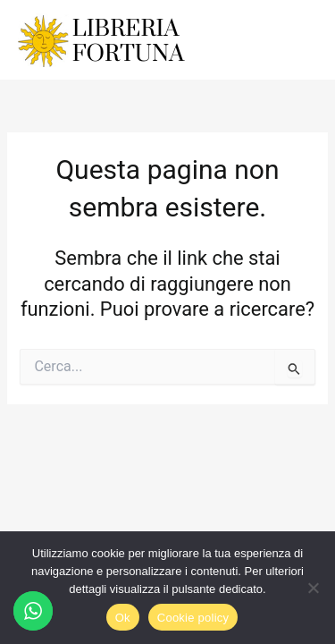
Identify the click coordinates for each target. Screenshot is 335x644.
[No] (313, 588)
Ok (123, 618)
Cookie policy (193, 618)
